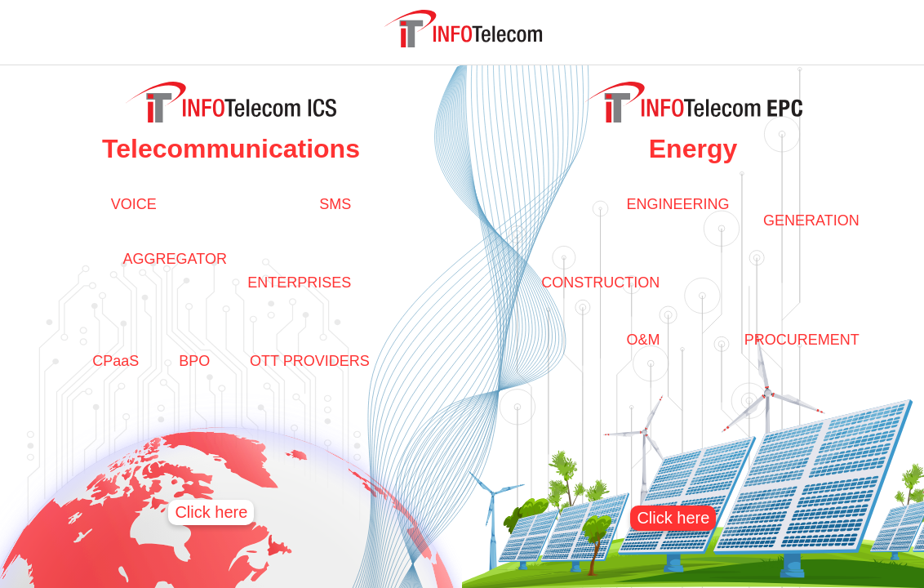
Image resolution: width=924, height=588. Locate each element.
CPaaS (115, 361)
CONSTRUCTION (600, 283)
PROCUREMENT (802, 340)
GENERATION (811, 220)
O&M (643, 340)
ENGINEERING (677, 204)
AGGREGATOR (175, 259)
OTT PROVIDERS (310, 361)
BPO (194, 361)
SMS (335, 204)
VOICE (134, 204)
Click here (211, 512)
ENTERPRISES (299, 283)
